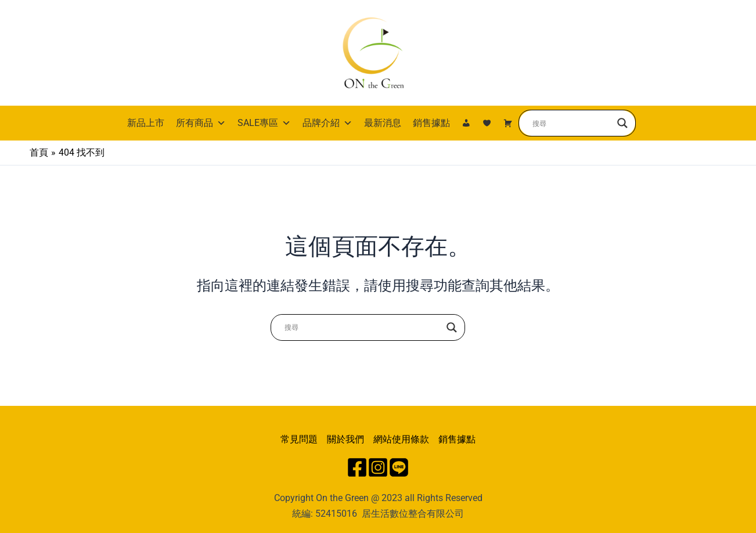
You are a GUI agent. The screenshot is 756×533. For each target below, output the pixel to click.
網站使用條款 (401, 439)
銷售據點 (431, 123)
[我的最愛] (487, 123)
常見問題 (299, 439)
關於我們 (345, 439)
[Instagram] (378, 467)
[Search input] (572, 123)
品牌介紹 (327, 123)
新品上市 (146, 123)
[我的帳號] (466, 123)
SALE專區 (264, 123)
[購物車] (508, 123)
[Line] (399, 467)
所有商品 (201, 123)
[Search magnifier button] (622, 123)
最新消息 (383, 123)
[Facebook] (357, 467)
